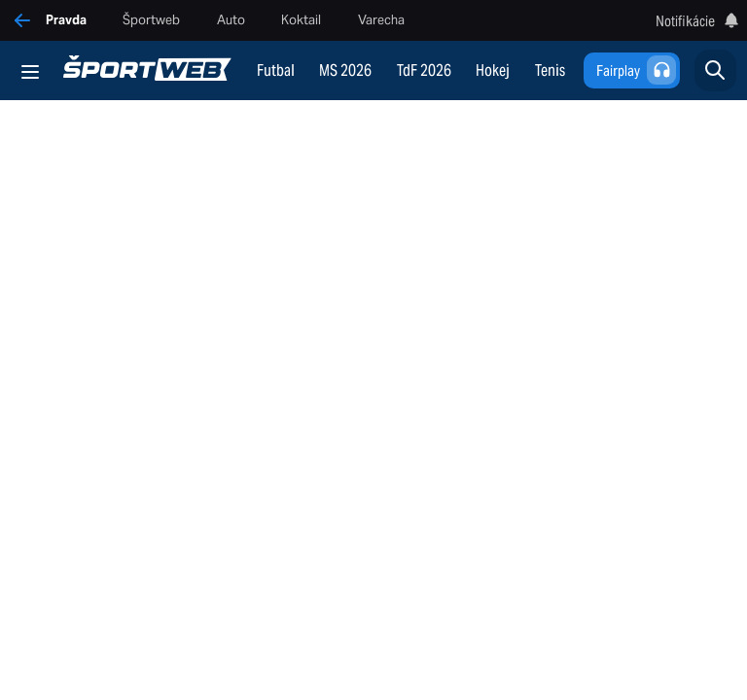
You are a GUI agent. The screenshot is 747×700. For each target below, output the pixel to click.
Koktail (301, 20)
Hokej (493, 70)
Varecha (381, 20)
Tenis (550, 70)
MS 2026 (345, 70)
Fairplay (637, 70)
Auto (231, 20)
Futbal (276, 70)
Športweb (151, 20)
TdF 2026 (424, 70)
